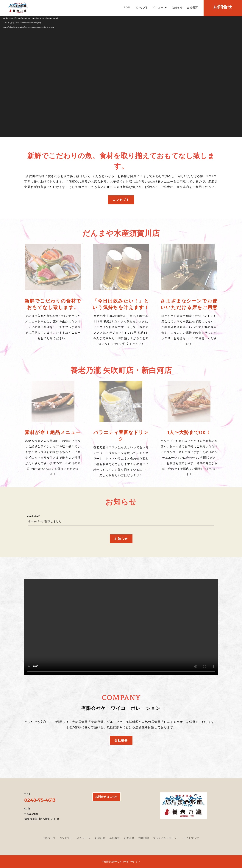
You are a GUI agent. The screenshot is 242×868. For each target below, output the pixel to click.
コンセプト (141, 8)
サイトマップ (191, 838)
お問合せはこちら (107, 797)
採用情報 (144, 838)
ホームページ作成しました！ (46, 521)
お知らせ (177, 8)
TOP (127, 8)
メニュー (158, 8)
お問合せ (129, 838)
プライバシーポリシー (166, 838)
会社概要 (192, 8)
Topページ (49, 838)
